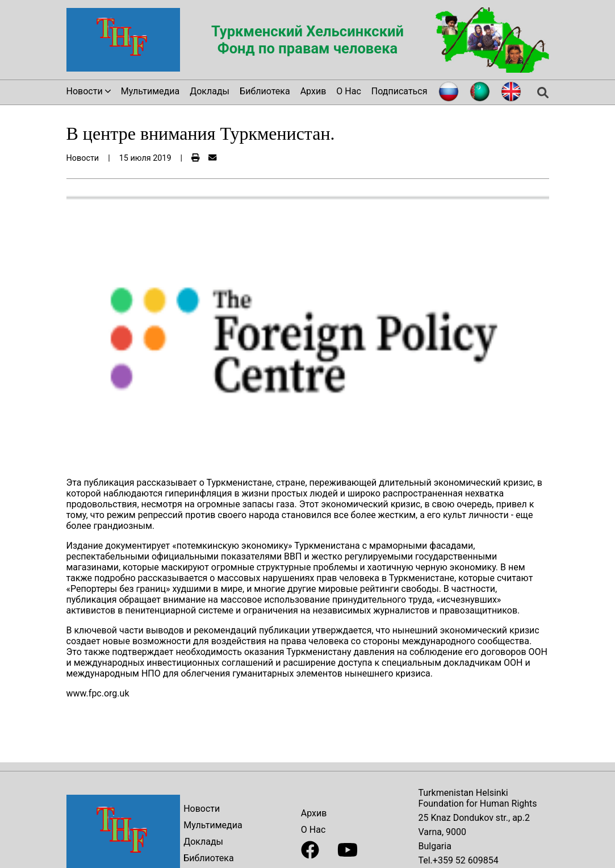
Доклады (210, 91)
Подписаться (399, 91)
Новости (202, 809)
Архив (313, 91)
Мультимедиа (150, 91)
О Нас (348, 91)
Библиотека (265, 91)
